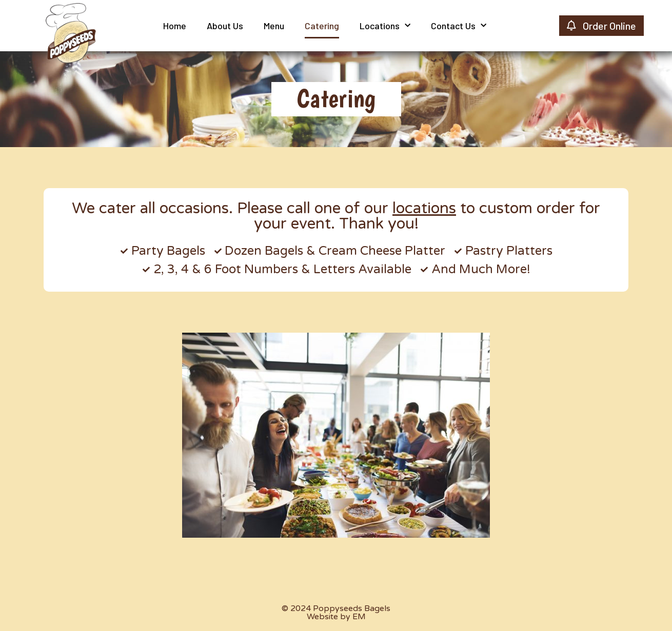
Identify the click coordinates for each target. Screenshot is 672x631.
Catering (322, 26)
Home (175, 26)
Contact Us (459, 26)
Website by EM (336, 617)
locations (424, 208)
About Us (225, 26)
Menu (274, 26)
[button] (336, 99)
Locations (385, 26)
